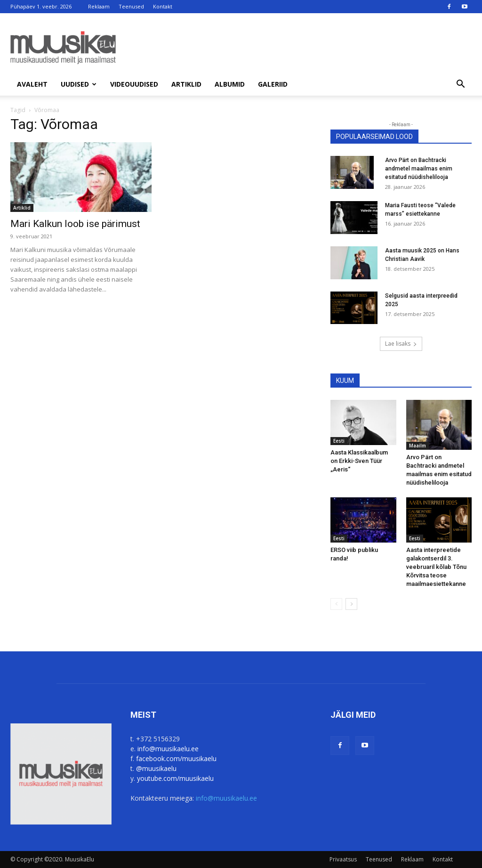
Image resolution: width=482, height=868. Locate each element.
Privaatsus (343, 859)
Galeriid (273, 84)
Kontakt (163, 6)
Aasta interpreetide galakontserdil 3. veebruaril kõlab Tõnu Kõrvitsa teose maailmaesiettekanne (436, 567)
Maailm (418, 446)
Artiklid (186, 84)
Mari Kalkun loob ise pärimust (75, 224)
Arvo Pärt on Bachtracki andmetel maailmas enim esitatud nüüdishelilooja (419, 169)
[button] (460, 85)
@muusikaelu (156, 768)
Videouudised (134, 84)
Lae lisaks (401, 344)
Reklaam (99, 6)
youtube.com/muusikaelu (175, 778)
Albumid (230, 84)
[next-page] (351, 604)
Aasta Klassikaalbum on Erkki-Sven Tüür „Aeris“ (359, 461)
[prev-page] (336, 604)
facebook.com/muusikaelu (176, 758)
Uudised (79, 84)
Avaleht (32, 84)
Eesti (339, 441)
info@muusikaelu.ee (168, 749)
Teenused (131, 6)
